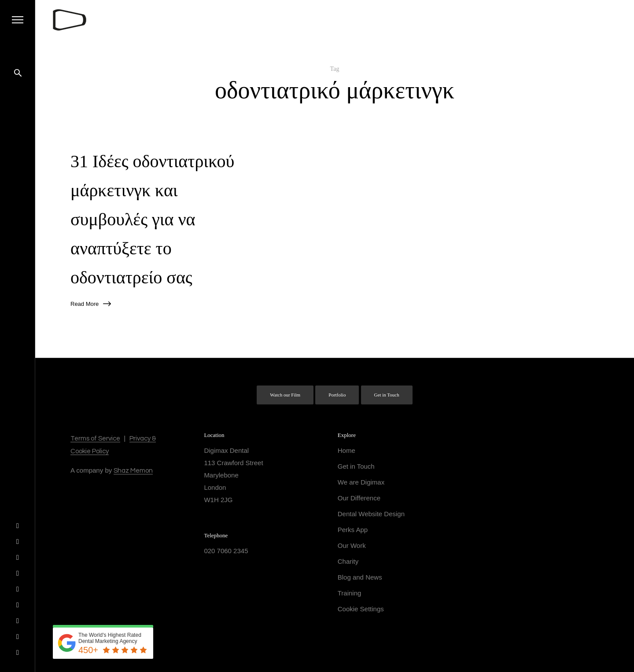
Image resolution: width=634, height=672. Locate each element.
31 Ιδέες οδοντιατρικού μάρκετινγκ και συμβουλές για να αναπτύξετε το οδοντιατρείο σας (152, 219)
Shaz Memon (133, 471)
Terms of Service (95, 439)
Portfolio (337, 395)
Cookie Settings (361, 609)
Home (346, 450)
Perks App (353, 530)
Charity (348, 561)
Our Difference (359, 498)
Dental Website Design (371, 514)
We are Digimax (361, 482)
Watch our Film (285, 395)
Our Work (352, 545)
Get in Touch (387, 395)
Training (350, 593)
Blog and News (360, 577)
